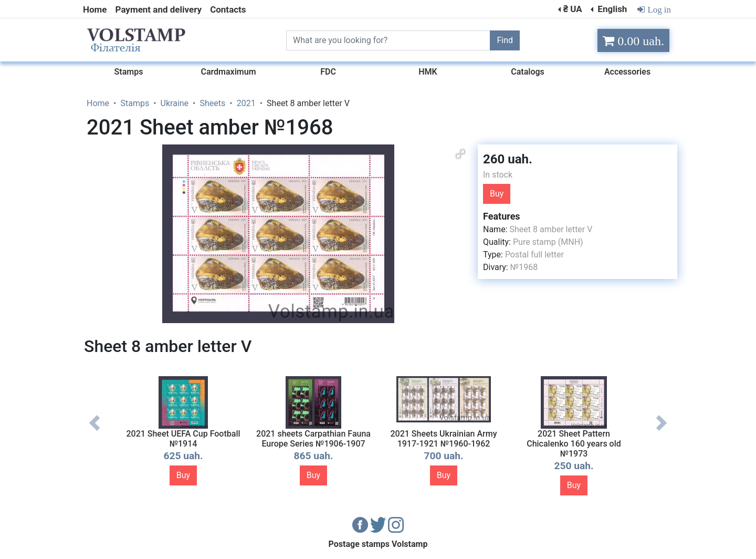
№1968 (524, 267)
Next (661, 431)
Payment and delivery (159, 9)
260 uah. (508, 159)
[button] (460, 154)
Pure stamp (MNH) (548, 242)
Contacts (228, 9)
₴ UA (572, 9)
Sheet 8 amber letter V (551, 229)
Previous (94, 431)
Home (95, 9)
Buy (497, 194)
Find (505, 40)
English (611, 9)
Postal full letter (534, 255)
